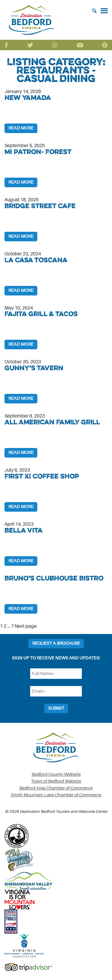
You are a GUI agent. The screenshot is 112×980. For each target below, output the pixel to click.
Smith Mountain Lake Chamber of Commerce (56, 795)
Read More (21, 128)
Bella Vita (24, 530)
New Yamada (28, 97)
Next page (26, 626)
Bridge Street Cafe (40, 206)
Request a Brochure (56, 643)
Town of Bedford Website (56, 781)
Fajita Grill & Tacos (41, 314)
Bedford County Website (56, 774)
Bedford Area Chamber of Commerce (56, 788)
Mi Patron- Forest (38, 152)
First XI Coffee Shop (42, 476)
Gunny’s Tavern (34, 368)
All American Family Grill (52, 422)
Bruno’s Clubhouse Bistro (54, 578)
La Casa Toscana (36, 260)
